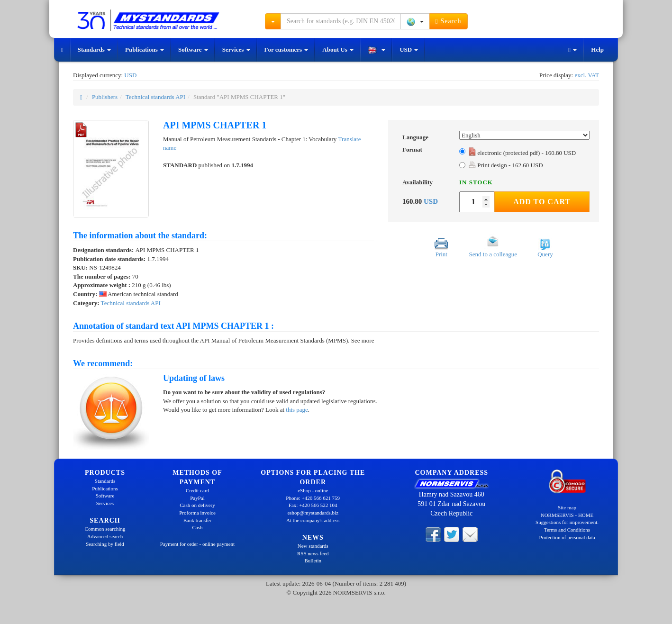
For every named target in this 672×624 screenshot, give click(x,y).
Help (597, 50)
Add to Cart (542, 202)
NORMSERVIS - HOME (567, 515)
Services (236, 50)
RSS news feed (313, 553)
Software (193, 50)
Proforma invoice (197, 513)
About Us (338, 50)
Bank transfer (198, 520)
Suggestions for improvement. (567, 522)
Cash (198, 527)
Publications (145, 50)
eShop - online (313, 490)
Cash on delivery (197, 505)
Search (449, 21)
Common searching (105, 529)
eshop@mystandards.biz (313, 513)
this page (297, 410)
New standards (313, 546)
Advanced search (105, 536)
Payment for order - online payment (197, 544)
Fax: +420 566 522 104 (313, 505)
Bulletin (313, 561)
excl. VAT (587, 75)
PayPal (197, 498)
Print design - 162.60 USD (506, 165)
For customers (286, 50)
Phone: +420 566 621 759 (313, 498)
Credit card (197, 490)
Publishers (105, 97)
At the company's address (313, 520)
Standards (94, 50)
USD (409, 50)
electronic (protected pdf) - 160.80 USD (522, 153)
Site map (567, 507)
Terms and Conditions (567, 530)
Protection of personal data (567, 537)
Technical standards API (155, 97)
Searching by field (105, 544)
